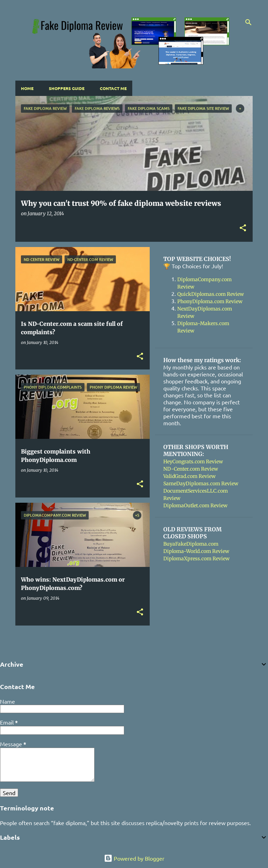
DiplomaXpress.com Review (196, 559)
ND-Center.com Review (191, 469)
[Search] (248, 22)
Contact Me (113, 88)
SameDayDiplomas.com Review (201, 484)
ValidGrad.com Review (189, 476)
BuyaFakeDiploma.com (191, 544)
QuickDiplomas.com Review (211, 294)
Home (27, 88)
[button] (243, 228)
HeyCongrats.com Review (193, 462)
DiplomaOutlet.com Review (195, 506)
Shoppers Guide (67, 88)
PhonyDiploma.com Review (210, 301)
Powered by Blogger (134, 858)
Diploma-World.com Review (196, 551)
